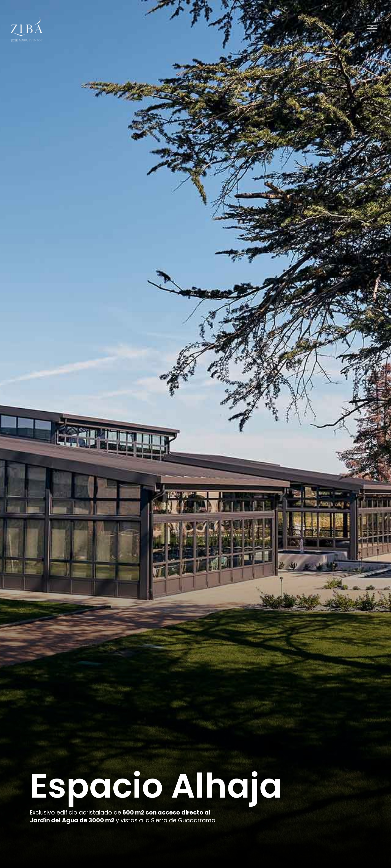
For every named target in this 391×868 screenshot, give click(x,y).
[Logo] (27, 30)
